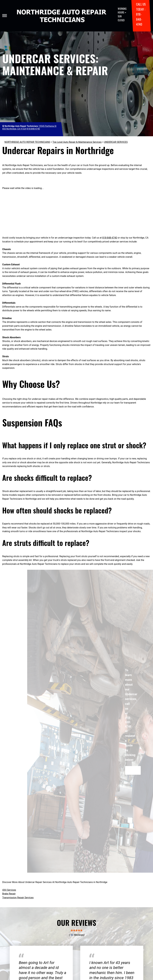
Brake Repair (9, 894)
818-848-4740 (139, 19)
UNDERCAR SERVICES (116, 142)
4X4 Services (9, 890)
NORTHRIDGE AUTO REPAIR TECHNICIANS (27, 142)
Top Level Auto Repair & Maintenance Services (77, 142)
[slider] (76, 930)
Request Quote (133, 770)
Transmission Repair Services (18, 898)
